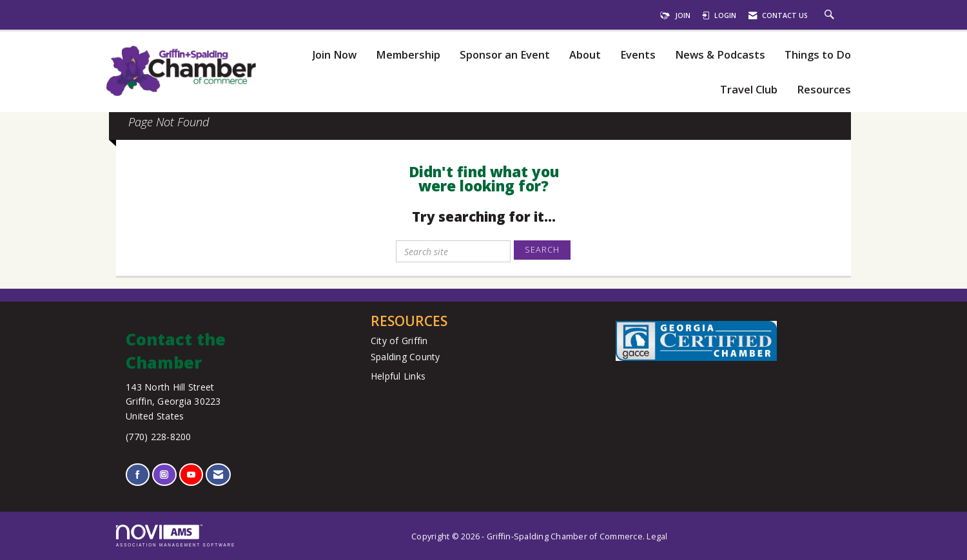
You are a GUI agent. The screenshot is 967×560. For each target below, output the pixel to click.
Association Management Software (176, 536)
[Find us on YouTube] (191, 475)
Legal (657, 536)
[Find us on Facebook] (138, 475)
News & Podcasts (720, 55)
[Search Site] (831, 15)
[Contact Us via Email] (218, 475)
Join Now (334, 55)
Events (638, 55)
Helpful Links (398, 376)
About (585, 55)
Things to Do (818, 55)
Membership (408, 55)
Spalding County (405, 357)
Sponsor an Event (505, 55)
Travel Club (749, 90)
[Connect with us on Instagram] (164, 475)
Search (542, 250)
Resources (824, 90)
